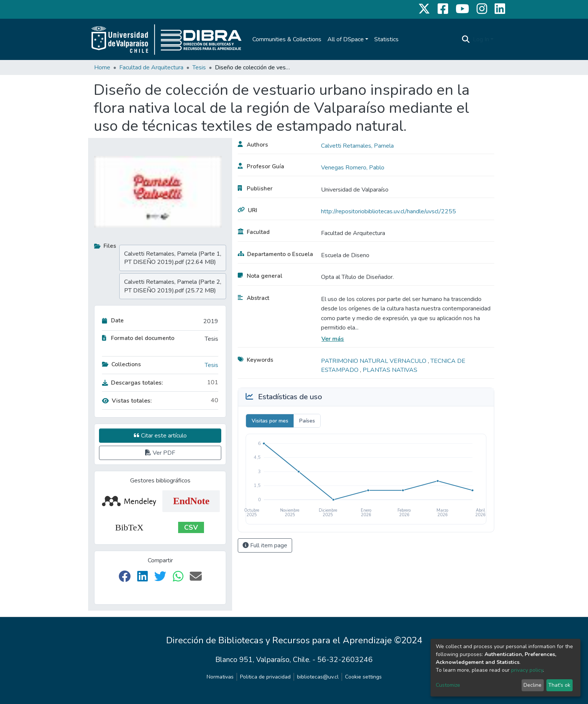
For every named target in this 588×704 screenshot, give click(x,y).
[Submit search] (466, 39)
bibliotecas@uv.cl (318, 677)
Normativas (220, 677)
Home (102, 67)
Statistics (386, 39)
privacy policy (527, 670)
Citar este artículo (160, 436)
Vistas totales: (127, 401)
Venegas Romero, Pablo (353, 168)
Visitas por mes (270, 421)
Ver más (333, 339)
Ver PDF (160, 453)
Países (307, 421)
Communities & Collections (287, 39)
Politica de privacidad (265, 677)
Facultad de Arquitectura (151, 67)
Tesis (199, 67)
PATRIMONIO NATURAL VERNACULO (374, 361)
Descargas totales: (133, 383)
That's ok (559, 685)
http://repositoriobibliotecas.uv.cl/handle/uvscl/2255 (388, 211)
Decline (532, 685)
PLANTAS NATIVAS (390, 370)
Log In (481, 39)
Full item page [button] (265, 545)
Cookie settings (363, 677)
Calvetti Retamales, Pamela (357, 146)
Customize (448, 685)
